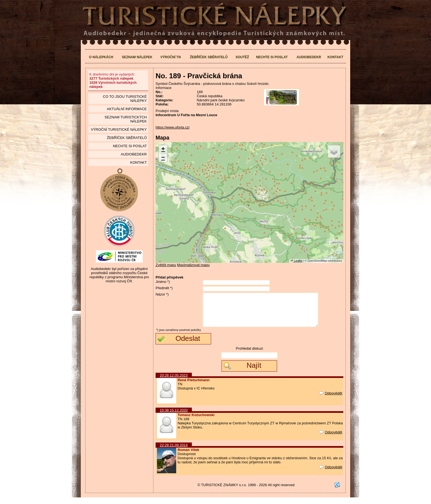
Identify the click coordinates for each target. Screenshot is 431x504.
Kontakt (335, 57)
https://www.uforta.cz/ (173, 127)
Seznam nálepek (137, 57)
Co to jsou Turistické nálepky (125, 99)
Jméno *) (163, 282)
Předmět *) (164, 288)
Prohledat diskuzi (249, 355)
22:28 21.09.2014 (174, 452)
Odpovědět (331, 400)
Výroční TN (171, 57)
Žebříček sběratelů (209, 57)
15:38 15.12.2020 (174, 417)
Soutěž (242, 57)
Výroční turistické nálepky (119, 130)
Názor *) (162, 294)
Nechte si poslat (272, 57)
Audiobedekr (309, 57)
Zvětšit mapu (166, 265)
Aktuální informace (127, 109)
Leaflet (296, 261)
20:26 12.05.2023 (174, 382)
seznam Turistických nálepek (126, 119)
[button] (163, 150)
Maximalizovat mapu (193, 265)
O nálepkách (101, 57)
